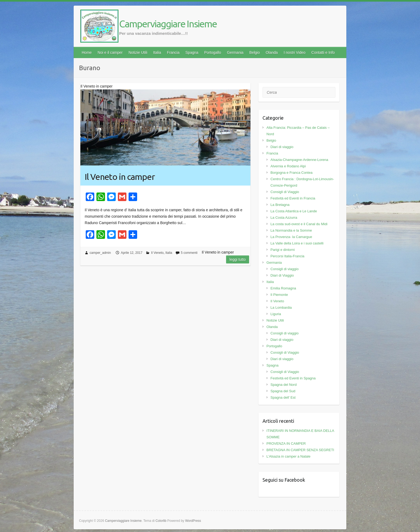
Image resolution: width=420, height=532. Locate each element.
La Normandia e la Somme (291, 230)
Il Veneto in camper (120, 177)
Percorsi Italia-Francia (287, 256)
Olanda (272, 52)
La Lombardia (281, 307)
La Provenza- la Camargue (291, 237)
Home (87, 52)
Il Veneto (157, 253)
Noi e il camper (110, 52)
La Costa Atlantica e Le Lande (294, 211)
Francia (173, 52)
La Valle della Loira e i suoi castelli (297, 243)
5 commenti (189, 253)
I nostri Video (295, 52)
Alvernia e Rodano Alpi (288, 166)
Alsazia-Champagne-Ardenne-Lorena (299, 160)
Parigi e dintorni (283, 250)
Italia (157, 52)
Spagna (192, 52)
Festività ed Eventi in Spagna (293, 378)
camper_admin (100, 253)
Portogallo (213, 52)
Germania (235, 52)
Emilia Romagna (283, 288)
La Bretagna (280, 205)
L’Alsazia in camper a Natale (288, 456)
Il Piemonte (279, 295)
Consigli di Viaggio (285, 192)
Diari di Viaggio (282, 275)
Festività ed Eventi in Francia (293, 198)
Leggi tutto (238, 259)
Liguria (276, 314)
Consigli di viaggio (285, 269)
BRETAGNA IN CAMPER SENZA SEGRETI (300, 450)
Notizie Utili (138, 52)
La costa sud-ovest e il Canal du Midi (299, 224)
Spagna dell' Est (283, 397)
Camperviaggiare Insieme (168, 24)
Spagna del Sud (283, 391)
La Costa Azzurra (284, 218)
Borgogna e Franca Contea (292, 173)
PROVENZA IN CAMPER (286, 444)
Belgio (255, 52)
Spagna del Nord (284, 385)
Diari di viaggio (282, 147)
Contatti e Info (323, 52)
